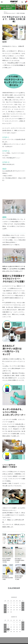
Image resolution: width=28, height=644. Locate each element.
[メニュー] (2, 2)
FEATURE (4, 42)
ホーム (5, 12)
